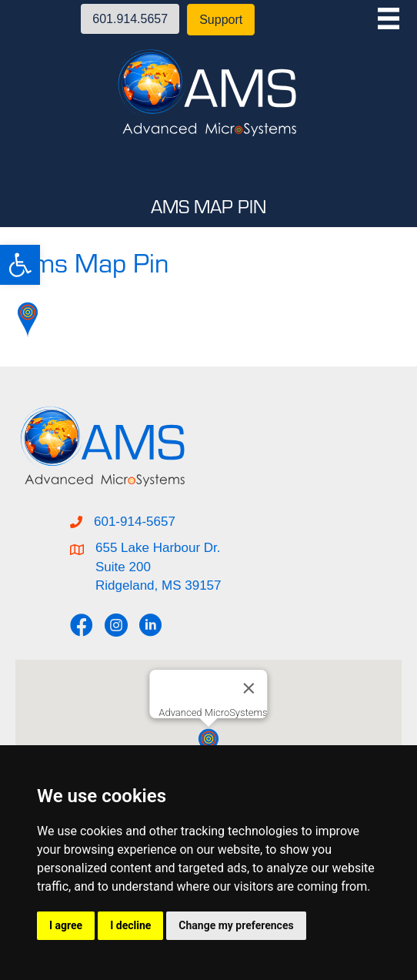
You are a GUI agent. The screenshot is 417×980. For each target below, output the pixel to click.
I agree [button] (66, 925)
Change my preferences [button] (236, 925)
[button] (20, 265)
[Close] (249, 688)
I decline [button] (130, 925)
